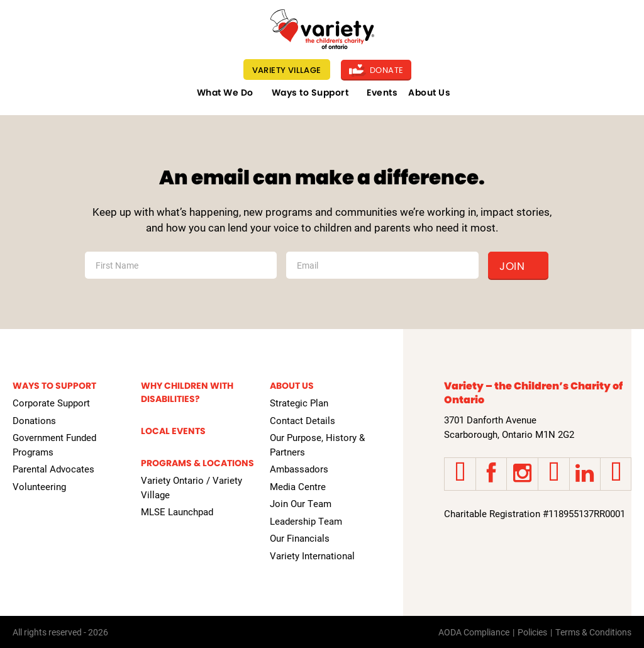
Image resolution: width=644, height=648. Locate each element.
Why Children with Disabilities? (187, 392)
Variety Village (287, 70)
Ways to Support (310, 92)
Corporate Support (51, 403)
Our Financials (300, 538)
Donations (34, 420)
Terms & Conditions (593, 632)
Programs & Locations (197, 463)
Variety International (312, 556)
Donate (376, 70)
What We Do (225, 92)
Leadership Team (306, 521)
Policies (532, 632)
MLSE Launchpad (177, 511)
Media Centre (298, 486)
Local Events (173, 431)
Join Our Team (301, 503)
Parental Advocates (53, 469)
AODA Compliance (474, 632)
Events (382, 92)
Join (512, 266)
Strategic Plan (299, 403)
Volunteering (39, 486)
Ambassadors (299, 469)
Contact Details (303, 420)
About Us (429, 92)
